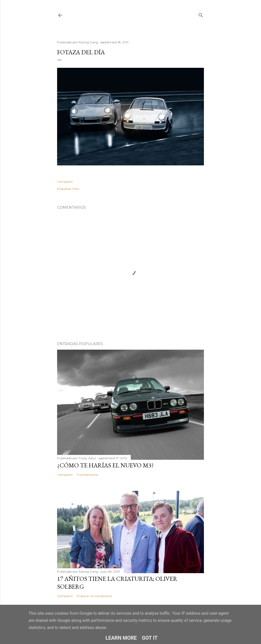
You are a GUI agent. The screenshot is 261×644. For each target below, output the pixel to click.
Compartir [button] (65, 182)
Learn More (121, 638)
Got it (150, 638)
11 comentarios (87, 475)
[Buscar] (201, 14)
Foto (76, 189)
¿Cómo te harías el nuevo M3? (105, 465)
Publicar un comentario (94, 596)
